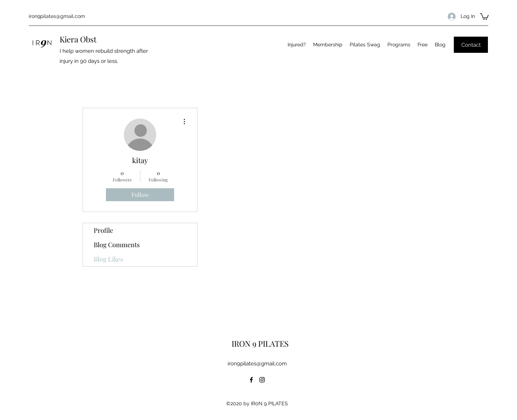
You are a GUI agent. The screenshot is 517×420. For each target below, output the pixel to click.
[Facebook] (251, 380)
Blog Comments (117, 245)
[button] (484, 16)
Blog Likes (108, 259)
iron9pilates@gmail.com (57, 16)
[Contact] (471, 45)
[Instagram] (262, 380)
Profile (103, 230)
